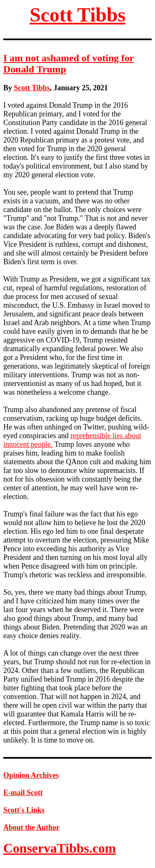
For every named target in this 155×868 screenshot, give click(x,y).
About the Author (31, 827)
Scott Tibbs (78, 15)
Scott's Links (24, 810)
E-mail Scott (23, 793)
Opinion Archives (31, 775)
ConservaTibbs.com (60, 848)
